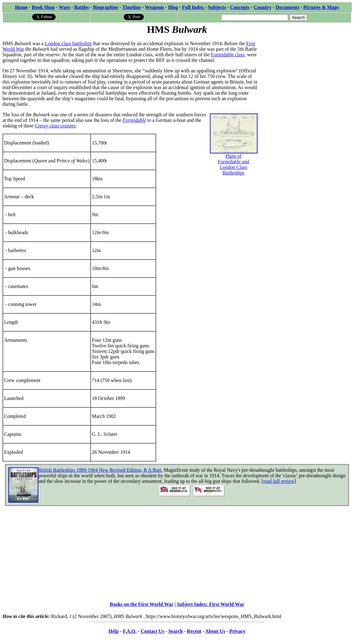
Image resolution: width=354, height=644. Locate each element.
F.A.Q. (130, 631)
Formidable (134, 120)
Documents (287, 7)
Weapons (155, 7)
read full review (279, 481)
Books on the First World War (142, 604)
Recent (194, 631)
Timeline (131, 7)
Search (175, 631)
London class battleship (68, 43)
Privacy (237, 631)
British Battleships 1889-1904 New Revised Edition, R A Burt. (100, 470)
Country (262, 7)
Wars (64, 7)
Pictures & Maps (321, 7)
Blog (173, 7)
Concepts (240, 7)
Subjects (217, 7)
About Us (215, 631)
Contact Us (152, 631)
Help (114, 631)
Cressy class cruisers (55, 126)
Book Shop (43, 7)
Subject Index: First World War (211, 604)
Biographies (105, 7)
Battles (81, 7)
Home (21, 7)
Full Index (194, 7)
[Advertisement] (305, 75)
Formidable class (228, 55)
